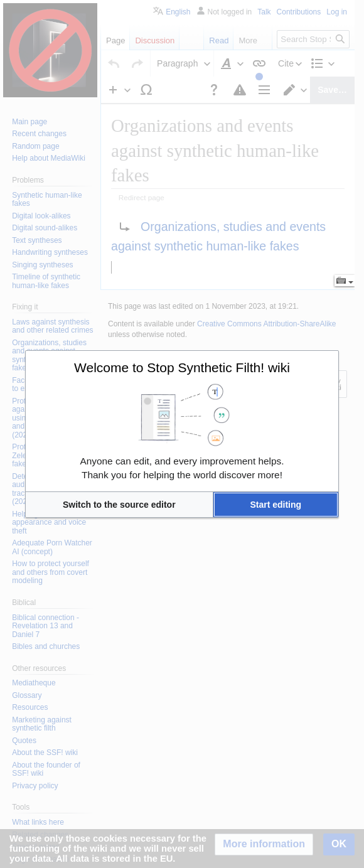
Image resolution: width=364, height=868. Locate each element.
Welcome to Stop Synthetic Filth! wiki (182, 367)
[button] (119, 505)
